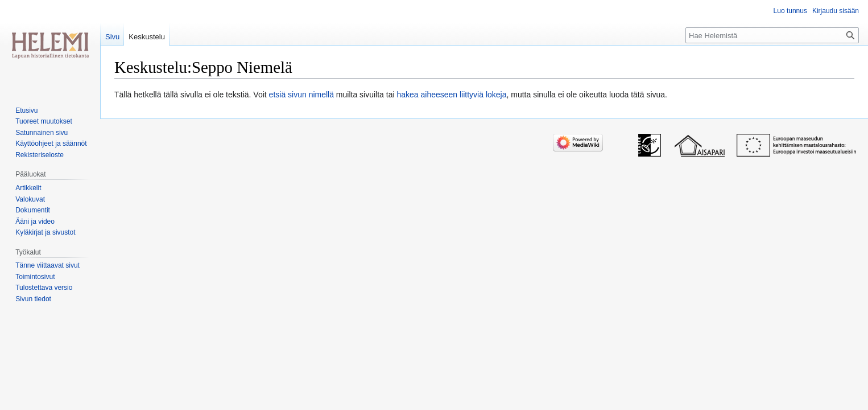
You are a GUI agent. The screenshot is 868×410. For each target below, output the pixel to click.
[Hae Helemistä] (772, 35)
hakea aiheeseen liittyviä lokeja (451, 95)
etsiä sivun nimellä (301, 95)
